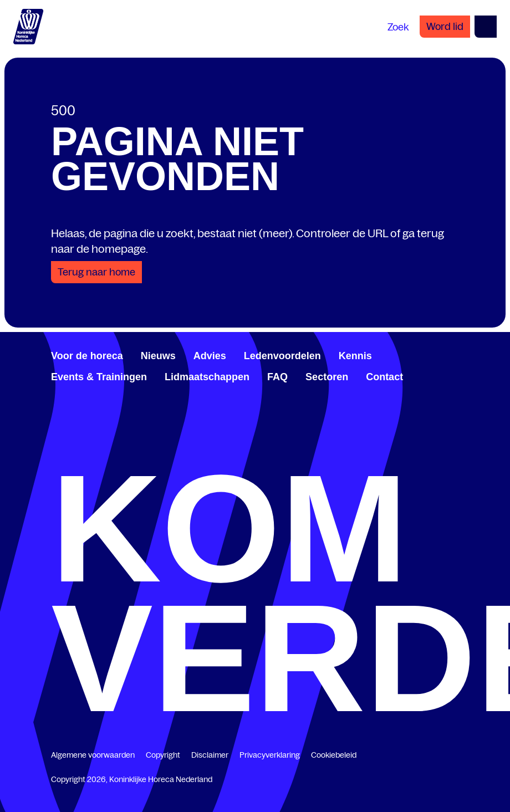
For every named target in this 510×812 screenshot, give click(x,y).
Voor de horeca (87, 356)
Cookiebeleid (334, 755)
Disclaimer (210, 755)
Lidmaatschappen (207, 377)
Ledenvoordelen (282, 356)
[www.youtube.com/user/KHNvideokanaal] (82, 441)
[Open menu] (486, 27)
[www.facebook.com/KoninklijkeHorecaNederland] (55, 441)
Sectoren (327, 377)
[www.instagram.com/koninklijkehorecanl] (91, 441)
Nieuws (158, 356)
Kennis (355, 356)
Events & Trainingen (99, 377)
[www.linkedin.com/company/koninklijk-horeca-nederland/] (64, 441)
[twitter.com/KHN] (73, 441)
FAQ (277, 377)
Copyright (163, 755)
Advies (210, 356)
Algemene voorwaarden (93, 755)
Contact (384, 377)
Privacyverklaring (270, 755)
